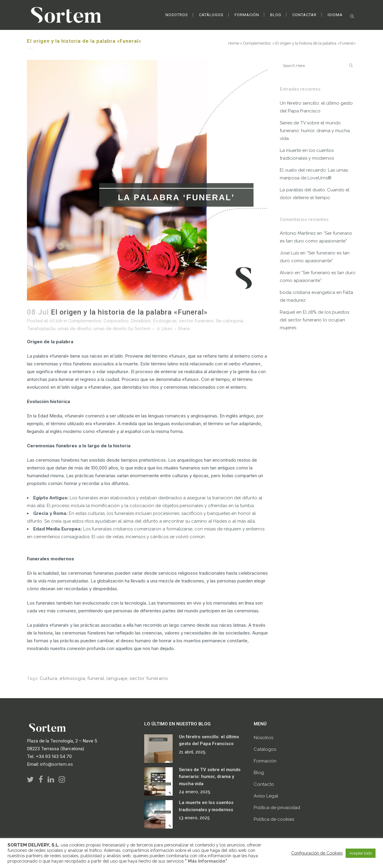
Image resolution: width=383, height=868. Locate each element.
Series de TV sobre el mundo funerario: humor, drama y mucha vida (315, 131)
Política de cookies (274, 819)
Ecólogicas (165, 321)
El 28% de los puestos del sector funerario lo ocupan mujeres (314, 320)
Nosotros (263, 738)
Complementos (257, 43)
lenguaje (117, 678)
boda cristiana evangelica (307, 292)
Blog (259, 773)
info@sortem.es (57, 764)
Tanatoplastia (41, 329)
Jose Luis (289, 253)
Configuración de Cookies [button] (317, 853)
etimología (72, 678)
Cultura (49, 678)
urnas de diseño (74, 329)
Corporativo (116, 321)
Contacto (264, 784)
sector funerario (196, 321)
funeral (96, 678)
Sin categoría (230, 321)
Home (234, 43)
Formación (265, 761)
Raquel (287, 312)
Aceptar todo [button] (361, 853)
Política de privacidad (277, 808)
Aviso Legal (266, 796)
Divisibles (141, 321)
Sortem (143, 329)
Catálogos (265, 749)
